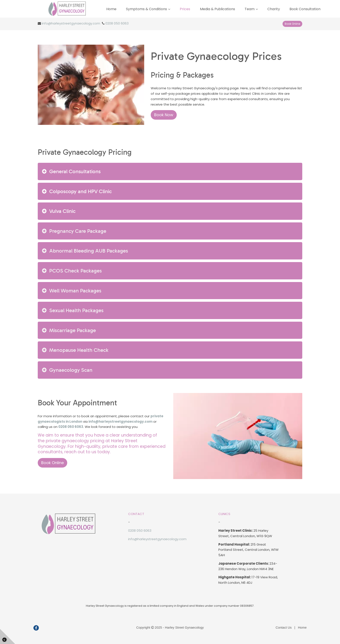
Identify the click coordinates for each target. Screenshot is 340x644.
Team (250, 9)
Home (111, 9)
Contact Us (284, 627)
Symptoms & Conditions (146, 9)
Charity (274, 9)
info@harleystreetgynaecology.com (71, 23)
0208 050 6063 (117, 23)
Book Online (292, 24)
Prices (185, 9)
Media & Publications (217, 9)
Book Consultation (305, 9)
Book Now (164, 115)
